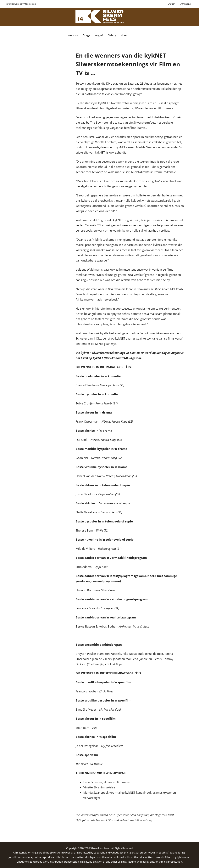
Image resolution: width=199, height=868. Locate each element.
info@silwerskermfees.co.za (21, 4)
